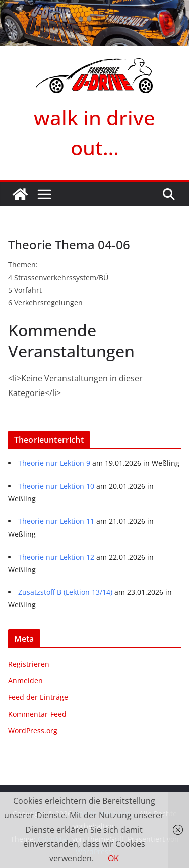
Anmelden (25, 681)
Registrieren (29, 664)
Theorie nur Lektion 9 (54, 463)
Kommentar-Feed (37, 714)
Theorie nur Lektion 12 (56, 557)
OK (113, 858)
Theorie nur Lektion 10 (56, 486)
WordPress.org (33, 730)
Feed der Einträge (38, 697)
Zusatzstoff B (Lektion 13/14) (65, 592)
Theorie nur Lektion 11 (56, 521)
